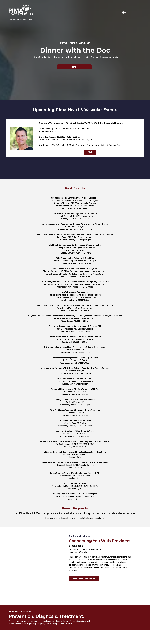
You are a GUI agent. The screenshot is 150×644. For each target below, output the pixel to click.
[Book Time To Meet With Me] (84, 578)
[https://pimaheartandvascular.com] (124, 13)
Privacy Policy (72, 636)
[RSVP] (74, 67)
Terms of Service (86, 636)
